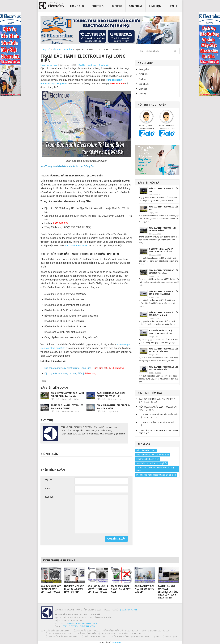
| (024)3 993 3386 (128, 610)
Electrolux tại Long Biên (148, 459)
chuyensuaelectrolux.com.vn (82, 623)
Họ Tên (49, 480)
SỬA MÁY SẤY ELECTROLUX (86, 631)
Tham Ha (117, 642)
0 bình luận (104, 65)
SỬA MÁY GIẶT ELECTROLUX (55, 631)
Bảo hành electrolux (146, 450)
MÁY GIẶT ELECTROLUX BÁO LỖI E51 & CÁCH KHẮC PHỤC (163, 293)
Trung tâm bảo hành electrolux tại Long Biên (155, 469)
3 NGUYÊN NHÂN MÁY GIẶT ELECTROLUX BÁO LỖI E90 (161, 250)
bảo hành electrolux (76, 246)
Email (48, 488)
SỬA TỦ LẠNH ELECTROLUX (156, 631)
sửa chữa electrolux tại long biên (152, 463)
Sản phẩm (136, 6)
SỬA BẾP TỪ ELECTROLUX (132, 634)
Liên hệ (173, 6)
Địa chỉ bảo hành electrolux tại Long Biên (156, 475)
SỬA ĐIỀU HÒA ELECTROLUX (95, 637)
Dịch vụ (117, 6)
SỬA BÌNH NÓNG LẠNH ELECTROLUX (131, 637)
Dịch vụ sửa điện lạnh (165, 637)
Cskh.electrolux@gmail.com (79, 626)
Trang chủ (77, 6)
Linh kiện (155, 6)
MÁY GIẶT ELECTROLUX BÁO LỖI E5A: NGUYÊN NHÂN (163, 272)
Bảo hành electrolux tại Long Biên (153, 455)
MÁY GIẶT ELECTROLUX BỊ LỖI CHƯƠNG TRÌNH (162, 229)
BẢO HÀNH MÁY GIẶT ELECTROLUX (121, 631)
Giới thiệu (98, 6)
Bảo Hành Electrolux (62, 49)
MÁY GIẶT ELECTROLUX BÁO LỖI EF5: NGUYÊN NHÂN (163, 314)
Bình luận (50, 497)
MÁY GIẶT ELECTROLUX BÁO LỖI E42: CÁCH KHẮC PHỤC (163, 350)
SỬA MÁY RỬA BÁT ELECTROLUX (61, 637)
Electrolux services (49, 65)
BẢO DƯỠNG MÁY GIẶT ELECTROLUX (97, 634)
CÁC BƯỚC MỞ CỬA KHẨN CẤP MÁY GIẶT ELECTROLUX (157, 400)
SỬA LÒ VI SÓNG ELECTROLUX (60, 634)
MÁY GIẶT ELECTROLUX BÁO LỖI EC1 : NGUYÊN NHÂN (163, 368)
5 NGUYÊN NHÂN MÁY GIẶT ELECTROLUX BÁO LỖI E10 (161, 332)
